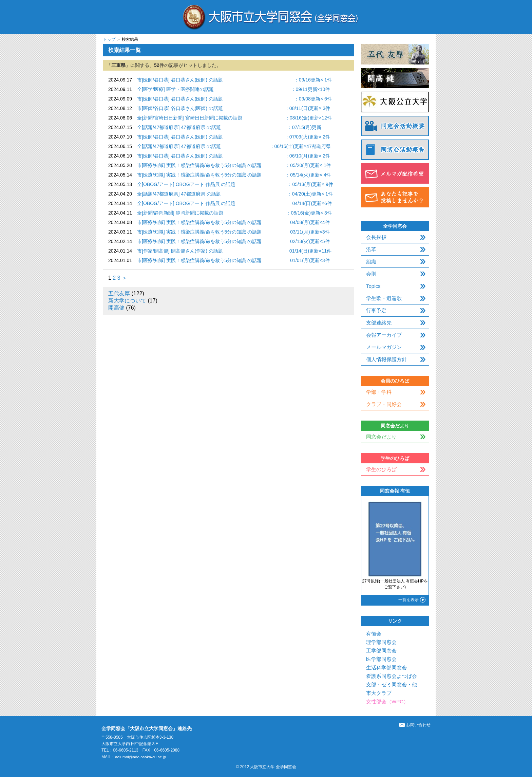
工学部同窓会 (381, 651)
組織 (371, 262)
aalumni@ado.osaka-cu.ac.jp (141, 757)
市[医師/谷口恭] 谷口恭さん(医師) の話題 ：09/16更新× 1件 (234, 80)
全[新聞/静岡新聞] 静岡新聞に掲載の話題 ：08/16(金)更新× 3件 (234, 213)
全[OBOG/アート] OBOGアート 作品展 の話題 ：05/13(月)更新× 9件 (235, 184)
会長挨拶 (376, 237)
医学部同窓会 (381, 659)
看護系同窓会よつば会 (392, 676)
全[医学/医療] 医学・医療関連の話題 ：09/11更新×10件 (233, 89)
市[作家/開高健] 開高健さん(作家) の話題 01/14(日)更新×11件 (234, 251)
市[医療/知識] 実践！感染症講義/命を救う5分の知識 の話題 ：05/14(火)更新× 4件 (234, 175)
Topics (373, 286)
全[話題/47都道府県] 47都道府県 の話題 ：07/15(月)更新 (229, 127)
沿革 (371, 249)
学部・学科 (379, 392)
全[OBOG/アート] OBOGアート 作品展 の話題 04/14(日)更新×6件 (234, 203)
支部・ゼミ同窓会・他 (392, 684)
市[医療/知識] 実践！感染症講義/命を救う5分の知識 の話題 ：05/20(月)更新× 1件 (234, 165)
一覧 (408, 600)
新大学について (127, 301)
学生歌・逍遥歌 (384, 298)
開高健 (116, 308)
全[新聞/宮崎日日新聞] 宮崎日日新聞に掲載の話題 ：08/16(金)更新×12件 (234, 118)
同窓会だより (381, 437)
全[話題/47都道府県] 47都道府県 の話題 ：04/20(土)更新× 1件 (235, 194)
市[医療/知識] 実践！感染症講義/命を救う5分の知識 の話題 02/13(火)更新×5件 (233, 241)
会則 (371, 274)
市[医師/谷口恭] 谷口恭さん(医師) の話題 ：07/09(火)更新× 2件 (234, 137)
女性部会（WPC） (387, 701)
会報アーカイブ (384, 335)
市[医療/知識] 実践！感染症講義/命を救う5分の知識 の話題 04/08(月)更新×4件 (233, 222)
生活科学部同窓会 (386, 668)
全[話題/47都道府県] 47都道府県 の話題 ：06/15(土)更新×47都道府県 (234, 146)
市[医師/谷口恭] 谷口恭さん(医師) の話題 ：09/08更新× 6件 (234, 99)
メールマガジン (384, 347)
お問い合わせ (415, 725)
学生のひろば (381, 469)
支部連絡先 (379, 323)
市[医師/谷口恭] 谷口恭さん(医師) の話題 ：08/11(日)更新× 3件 (234, 108)
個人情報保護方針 (386, 359)
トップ (109, 39)
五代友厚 (119, 293)
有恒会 (374, 634)
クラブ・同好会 (384, 404)
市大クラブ (379, 693)
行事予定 (376, 310)
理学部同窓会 (381, 642)
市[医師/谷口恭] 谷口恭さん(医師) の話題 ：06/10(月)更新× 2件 (234, 156)
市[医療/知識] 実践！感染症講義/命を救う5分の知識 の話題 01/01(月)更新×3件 (233, 260)
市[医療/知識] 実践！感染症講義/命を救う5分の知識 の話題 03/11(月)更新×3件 (233, 232)
